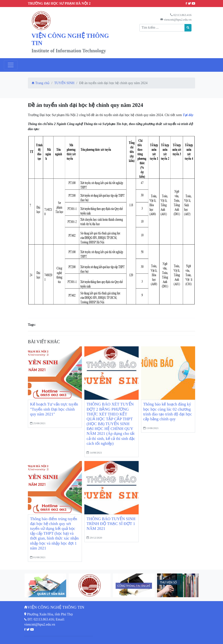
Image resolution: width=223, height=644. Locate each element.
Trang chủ (41, 83)
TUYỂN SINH (64, 83)
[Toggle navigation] (11, 65)
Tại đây (188, 115)
